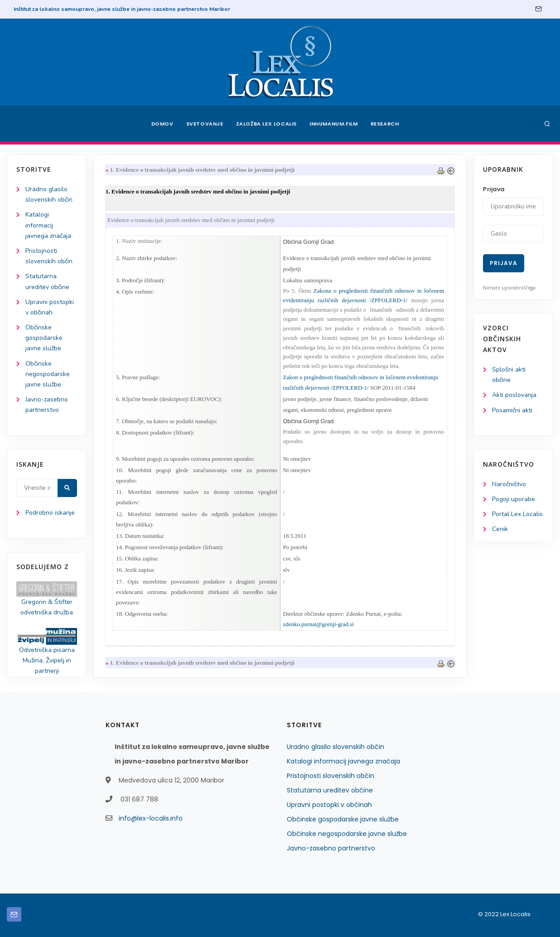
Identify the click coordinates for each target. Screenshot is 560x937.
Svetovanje (205, 124)
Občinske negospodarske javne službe (48, 374)
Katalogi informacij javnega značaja (48, 225)
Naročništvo (509, 484)
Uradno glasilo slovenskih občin (336, 747)
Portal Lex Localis (517, 514)
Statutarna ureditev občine (330, 790)
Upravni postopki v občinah (329, 805)
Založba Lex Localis (266, 124)
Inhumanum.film (333, 124)
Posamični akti (512, 410)
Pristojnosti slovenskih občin (331, 776)
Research (385, 124)
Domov (162, 124)
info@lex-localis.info (151, 818)
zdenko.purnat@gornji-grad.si (319, 624)
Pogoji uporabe (514, 499)
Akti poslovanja (514, 395)
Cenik (500, 529)
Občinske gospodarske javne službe (44, 338)
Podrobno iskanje (50, 513)
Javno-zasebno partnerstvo (331, 848)
